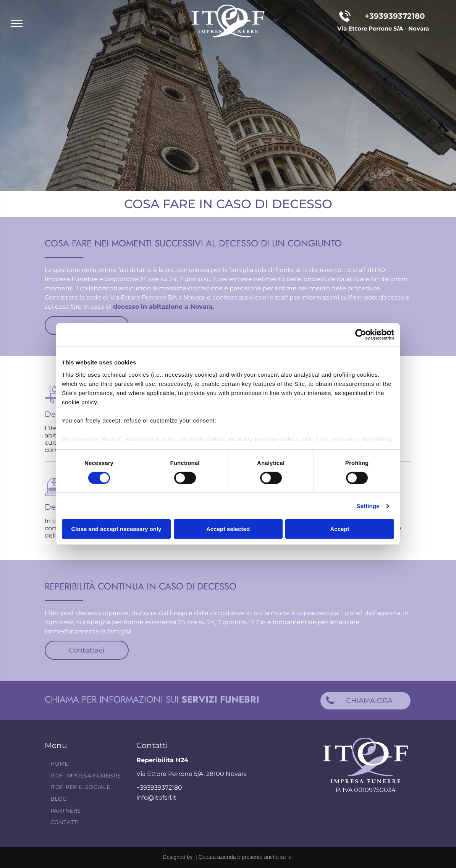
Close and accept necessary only (116, 529)
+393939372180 (395, 16)
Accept (340, 529)
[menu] (17, 23)
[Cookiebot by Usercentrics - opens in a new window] (361, 335)
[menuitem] (88, 764)
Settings (368, 506)
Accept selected (228, 529)
